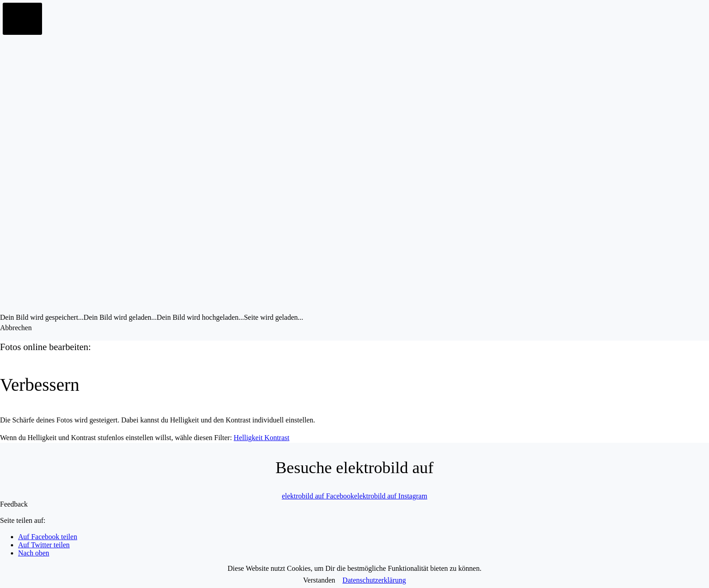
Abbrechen (16, 328)
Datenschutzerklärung (374, 580)
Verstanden (319, 580)
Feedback (14, 504)
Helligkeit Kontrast (262, 438)
